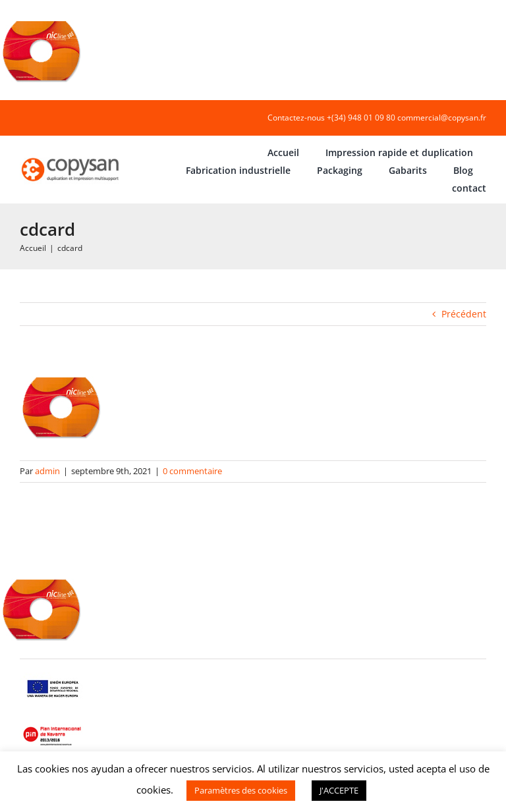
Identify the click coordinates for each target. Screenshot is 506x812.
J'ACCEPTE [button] (339, 790)
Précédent (464, 314)
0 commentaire (192, 471)
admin (47, 471)
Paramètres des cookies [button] (241, 790)
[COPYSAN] (71, 158)
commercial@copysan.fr (442, 118)
